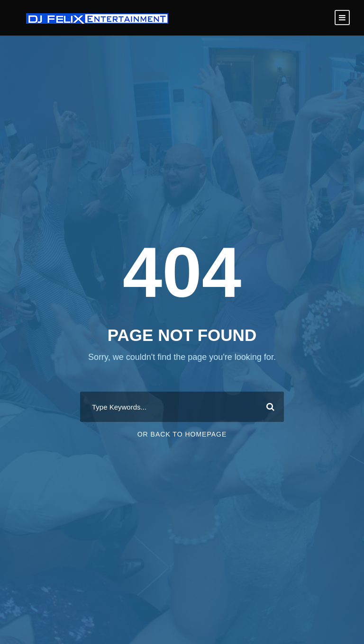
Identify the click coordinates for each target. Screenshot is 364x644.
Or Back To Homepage (182, 434)
